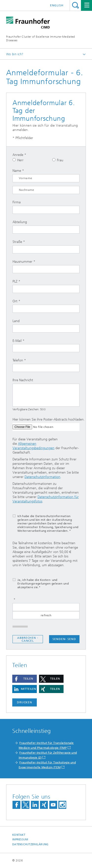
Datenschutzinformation (42, 477)
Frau (58, 160)
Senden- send (64, 639)
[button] (25, 679)
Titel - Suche (75, 5)
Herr (18, 160)
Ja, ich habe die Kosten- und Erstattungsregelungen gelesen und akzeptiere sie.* (38, 584)
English (57, 5)
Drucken (25, 702)
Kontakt (19, 835)
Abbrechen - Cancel (28, 639)
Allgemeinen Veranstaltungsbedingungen (33, 446)
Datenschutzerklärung (30, 844)
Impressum (20, 840)
